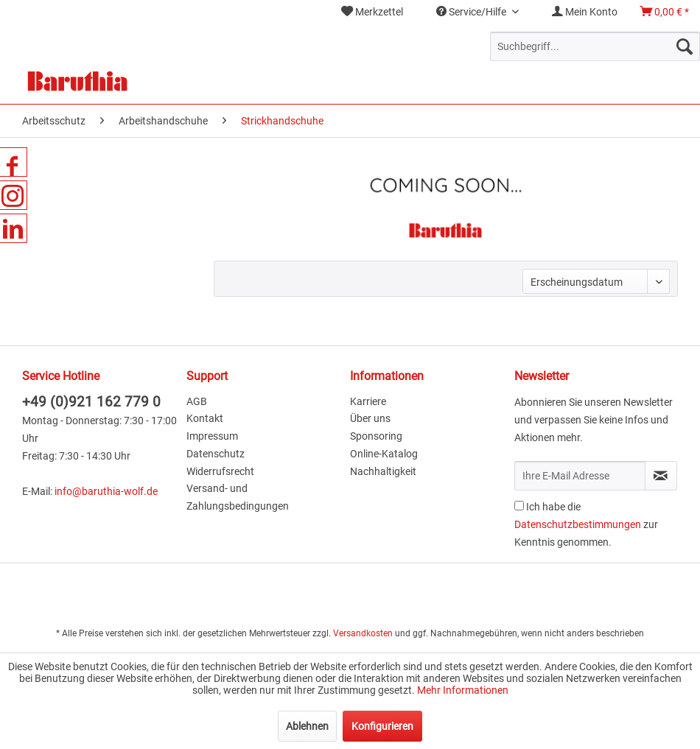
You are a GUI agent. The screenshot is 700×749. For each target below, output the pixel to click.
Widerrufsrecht (220, 471)
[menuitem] (372, 12)
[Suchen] (685, 46)
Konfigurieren (382, 726)
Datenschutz (216, 454)
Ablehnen (307, 726)
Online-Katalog (384, 454)
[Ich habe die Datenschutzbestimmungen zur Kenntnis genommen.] (519, 506)
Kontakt (205, 418)
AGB (197, 401)
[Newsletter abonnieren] (661, 476)
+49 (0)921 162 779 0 (91, 402)
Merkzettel (372, 12)
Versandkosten (363, 633)
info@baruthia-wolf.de (106, 491)
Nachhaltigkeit (383, 471)
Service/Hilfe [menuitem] (472, 12)
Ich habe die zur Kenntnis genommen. (586, 524)
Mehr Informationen (463, 690)
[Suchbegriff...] (595, 46)
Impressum (212, 436)
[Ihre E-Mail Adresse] (580, 476)
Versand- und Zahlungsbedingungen (238, 497)
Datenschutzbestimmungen (578, 524)
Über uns (370, 418)
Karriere (368, 401)
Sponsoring (376, 436)
